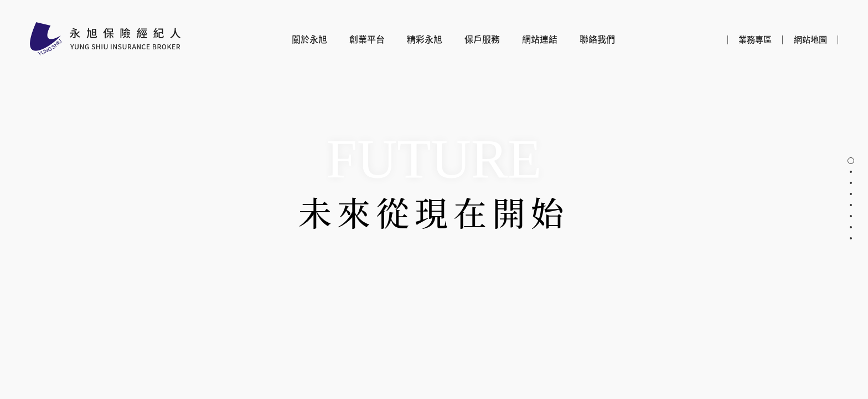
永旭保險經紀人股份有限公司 (105, 39)
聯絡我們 (597, 40)
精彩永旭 (425, 40)
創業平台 (367, 40)
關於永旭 (309, 40)
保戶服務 (482, 40)
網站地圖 (810, 40)
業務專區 (755, 40)
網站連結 (540, 40)
